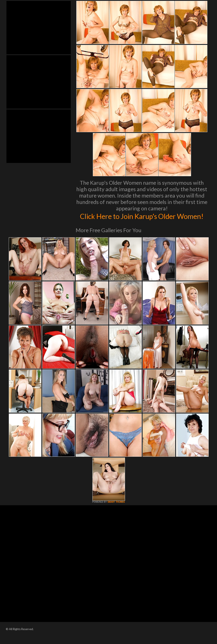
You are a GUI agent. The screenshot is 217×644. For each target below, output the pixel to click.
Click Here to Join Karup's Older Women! (142, 220)
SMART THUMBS (116, 511)
